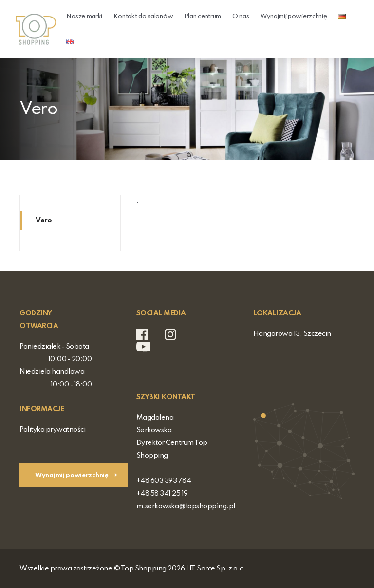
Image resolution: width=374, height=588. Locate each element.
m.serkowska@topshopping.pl (186, 506)
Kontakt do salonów (143, 16)
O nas (241, 16)
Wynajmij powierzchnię (294, 16)
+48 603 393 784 (164, 481)
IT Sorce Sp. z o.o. (218, 569)
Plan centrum (203, 16)
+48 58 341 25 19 (162, 494)
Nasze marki (84, 16)
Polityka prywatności (52, 430)
